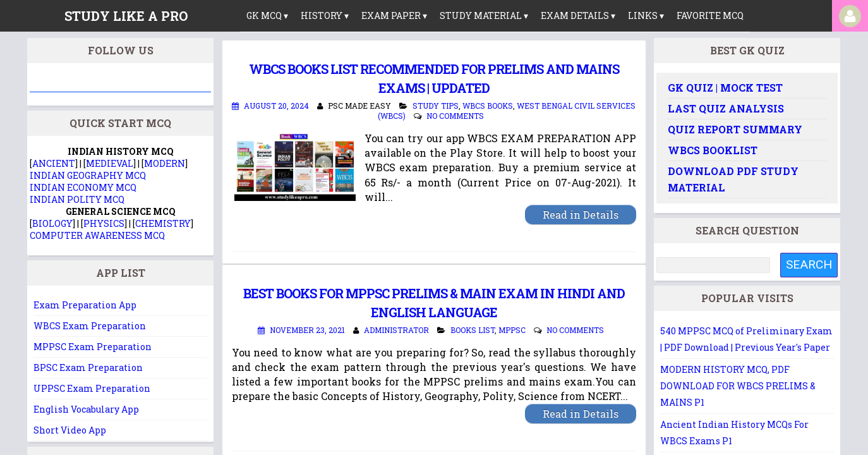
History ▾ (325, 15)
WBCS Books (488, 106)
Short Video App (70, 430)
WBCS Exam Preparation (90, 326)
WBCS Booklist (713, 150)
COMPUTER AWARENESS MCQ (97, 235)
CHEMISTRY (163, 223)
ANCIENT (54, 163)
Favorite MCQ (710, 15)
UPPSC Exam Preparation (92, 388)
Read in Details (581, 215)
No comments (455, 116)
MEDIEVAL (110, 163)
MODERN (165, 163)
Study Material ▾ (484, 15)
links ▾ (646, 15)
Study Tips (436, 106)
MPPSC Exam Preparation (93, 347)
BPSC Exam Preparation (88, 367)
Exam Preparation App (85, 305)
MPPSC (512, 330)
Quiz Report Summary (735, 129)
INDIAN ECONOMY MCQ (83, 187)
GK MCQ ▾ (267, 15)
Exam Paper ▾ (394, 15)
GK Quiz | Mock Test (725, 88)
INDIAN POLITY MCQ (77, 199)
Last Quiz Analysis (726, 108)
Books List (473, 330)
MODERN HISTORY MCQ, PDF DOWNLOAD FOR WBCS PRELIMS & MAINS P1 (738, 386)
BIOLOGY (52, 223)
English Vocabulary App (86, 409)
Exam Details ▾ (578, 15)
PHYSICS (104, 223)
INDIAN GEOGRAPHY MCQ (88, 175)
